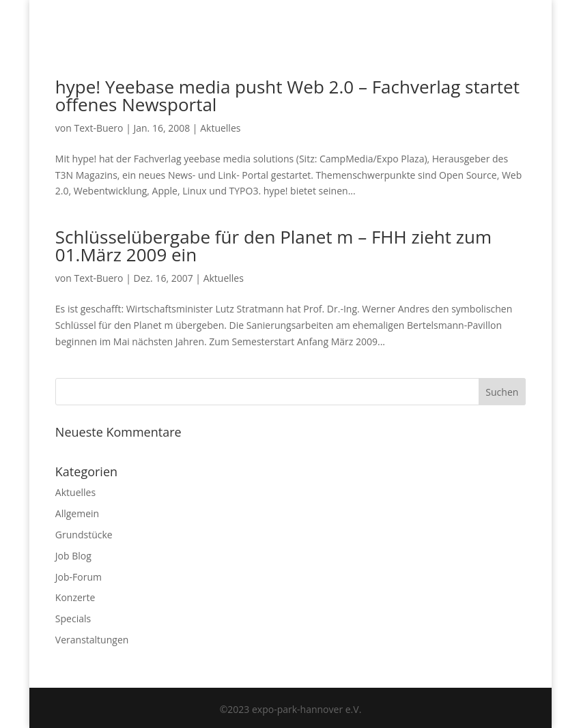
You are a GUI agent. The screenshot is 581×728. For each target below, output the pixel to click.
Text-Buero (98, 128)
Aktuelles (220, 128)
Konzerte (75, 597)
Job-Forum (79, 577)
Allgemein (77, 513)
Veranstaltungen (92, 640)
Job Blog (73, 556)
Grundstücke (84, 535)
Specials (73, 618)
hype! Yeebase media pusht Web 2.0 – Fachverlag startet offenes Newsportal (287, 96)
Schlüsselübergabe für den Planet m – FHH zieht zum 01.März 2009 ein (273, 246)
